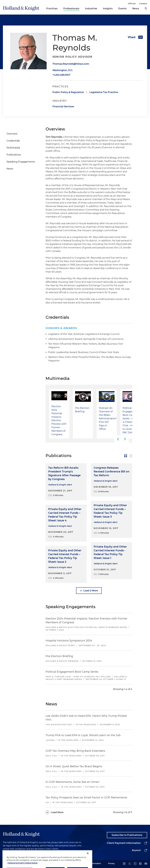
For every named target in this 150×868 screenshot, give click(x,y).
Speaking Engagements (21, 162)
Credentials (13, 141)
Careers (143, 3)
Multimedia (13, 148)
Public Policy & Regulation (68, 92)
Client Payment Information (124, 843)
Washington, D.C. (63, 70)
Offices (132, 3)
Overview (12, 134)
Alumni (136, 850)
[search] (146, 8)
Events (122, 9)
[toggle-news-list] (131, 456)
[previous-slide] (118, 439)
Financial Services (63, 106)
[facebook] (140, 864)
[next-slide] (125, 439)
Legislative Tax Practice (104, 92)
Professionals (71, 9)
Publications (14, 155)
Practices (52, 9)
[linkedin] (124, 864)
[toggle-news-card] (126, 456)
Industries (91, 9)
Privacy (111, 863)
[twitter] (130, 864)
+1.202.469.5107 (61, 75)
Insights (108, 9)
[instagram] (135, 864)
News (136, 9)
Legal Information (93, 863)
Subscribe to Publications (127, 835)
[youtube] (146, 864)
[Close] (88, 862)
